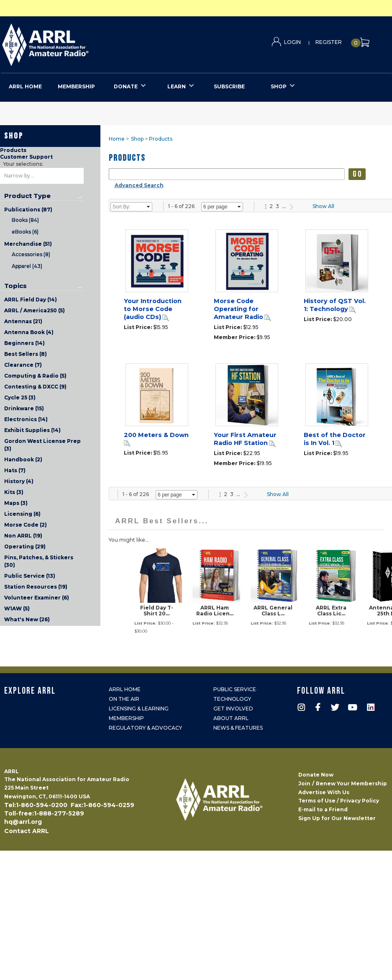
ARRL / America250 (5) (35, 310)
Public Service (235, 689)
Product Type (27, 196)
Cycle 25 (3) (20, 397)
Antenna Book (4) (29, 332)
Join (304, 783)
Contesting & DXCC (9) (35, 387)
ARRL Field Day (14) (31, 300)
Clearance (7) (23, 365)
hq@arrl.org (23, 822)
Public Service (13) (30, 576)
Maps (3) (16, 503)
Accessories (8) (31, 254)
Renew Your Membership (351, 783)
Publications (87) (28, 210)
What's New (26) (27, 619)
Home (117, 139)
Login (292, 42)
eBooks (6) (25, 232)
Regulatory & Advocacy (145, 728)
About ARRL (231, 718)
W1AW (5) (17, 608)
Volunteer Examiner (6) (37, 598)
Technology (232, 699)
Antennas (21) (23, 321)
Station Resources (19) (36, 587)
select (149, 207)
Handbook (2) (23, 459)
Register (329, 42)
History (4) (19, 481)
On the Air (124, 699)
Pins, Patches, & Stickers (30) (39, 561)
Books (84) (25, 220)
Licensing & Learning (139, 709)
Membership (126, 718)
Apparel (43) (27, 266)
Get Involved (233, 709)
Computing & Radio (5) (35, 376)
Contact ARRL (27, 831)
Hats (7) (15, 470)
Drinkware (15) (24, 408)
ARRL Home (125, 689)
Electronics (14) (26, 419)
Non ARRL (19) (23, 536)
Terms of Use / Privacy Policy (339, 801)
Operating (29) (25, 547)
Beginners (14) (24, 343)
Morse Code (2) (26, 525)
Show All (323, 206)
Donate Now (316, 775)
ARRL (80, 42)
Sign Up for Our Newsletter (337, 818)
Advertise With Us (324, 792)
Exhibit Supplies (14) (32, 430)
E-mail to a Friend (323, 809)
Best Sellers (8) (26, 354)
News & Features (238, 728)
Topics (15, 286)
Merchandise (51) (28, 244)
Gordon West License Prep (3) (42, 445)
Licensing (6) (22, 514)
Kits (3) (14, 492)
